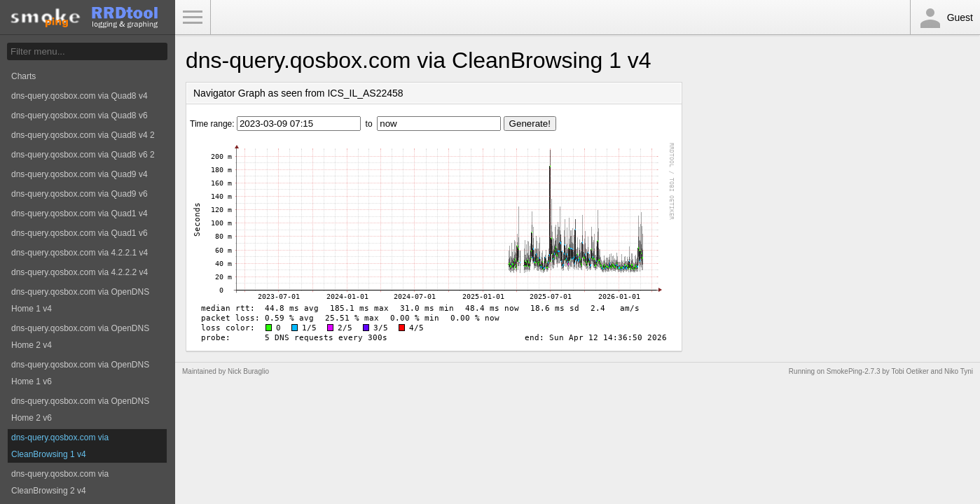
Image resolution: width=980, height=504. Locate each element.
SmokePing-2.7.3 (854, 371)
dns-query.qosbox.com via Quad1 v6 (80, 233)
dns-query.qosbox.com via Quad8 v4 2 (83, 135)
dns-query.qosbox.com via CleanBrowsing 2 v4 (60, 482)
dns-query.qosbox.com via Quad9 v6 (80, 194)
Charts (23, 76)
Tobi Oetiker (910, 371)
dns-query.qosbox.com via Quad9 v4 (80, 174)
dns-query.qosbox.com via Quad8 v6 (80, 115)
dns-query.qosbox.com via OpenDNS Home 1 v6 (80, 373)
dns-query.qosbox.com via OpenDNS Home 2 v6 (80, 409)
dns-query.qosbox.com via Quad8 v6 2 (83, 155)
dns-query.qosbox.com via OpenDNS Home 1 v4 (80, 300)
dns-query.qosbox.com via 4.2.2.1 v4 (80, 253)
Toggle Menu (193, 17)
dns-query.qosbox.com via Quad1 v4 (80, 213)
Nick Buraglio (248, 371)
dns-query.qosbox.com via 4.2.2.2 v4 (80, 272)
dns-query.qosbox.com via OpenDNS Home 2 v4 (80, 337)
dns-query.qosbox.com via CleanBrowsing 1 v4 (60, 446)
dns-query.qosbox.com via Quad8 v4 (80, 96)
